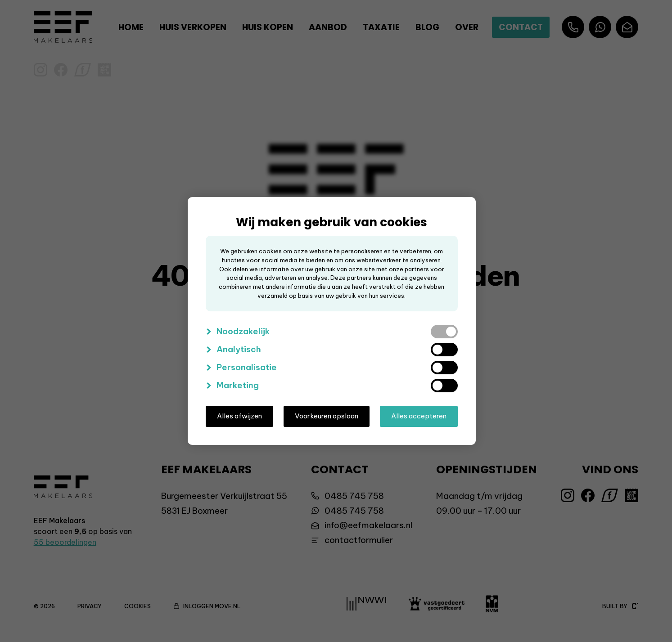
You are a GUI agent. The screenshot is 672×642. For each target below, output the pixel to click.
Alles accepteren (419, 416)
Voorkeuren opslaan (327, 416)
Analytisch (239, 349)
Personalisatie (247, 367)
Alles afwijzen (239, 416)
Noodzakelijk (243, 331)
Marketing (238, 385)
